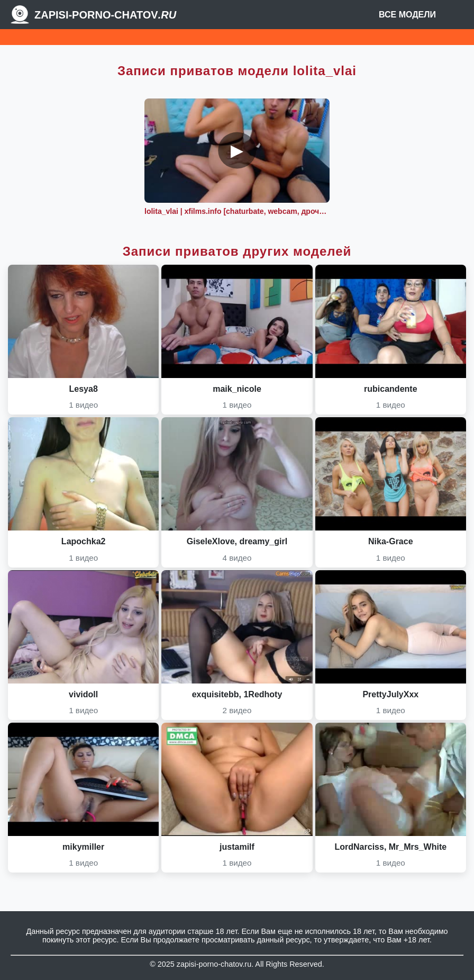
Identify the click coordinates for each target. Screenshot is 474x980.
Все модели (407, 15)
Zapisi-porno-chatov (105, 15)
